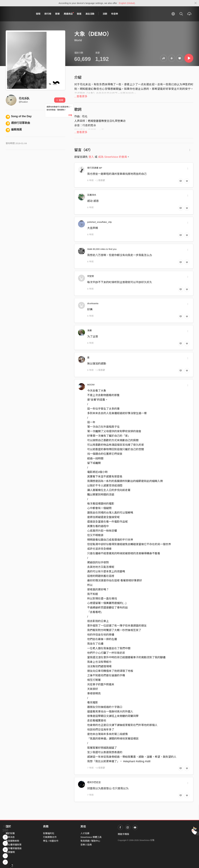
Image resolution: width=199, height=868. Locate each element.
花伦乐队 (24, 98)
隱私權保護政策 (14, 845)
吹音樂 (115, 14)
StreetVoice (18, 14)
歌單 (57, 14)
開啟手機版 (123, 834)
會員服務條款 (12, 841)
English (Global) (127, 3)
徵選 (79, 14)
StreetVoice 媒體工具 (91, 837)
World (78, 40)
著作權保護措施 (14, 848)
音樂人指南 (86, 845)
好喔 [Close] (70, 115)
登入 (91, 157)
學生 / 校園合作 (51, 841)
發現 (38, 14)
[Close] (196, 3)
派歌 (105, 14)
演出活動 (90, 14)
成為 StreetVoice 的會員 (113, 157)
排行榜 (48, 14)
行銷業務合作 (50, 837)
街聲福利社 (49, 833)
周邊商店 (69, 14)
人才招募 (85, 833)
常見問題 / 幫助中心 (90, 841)
